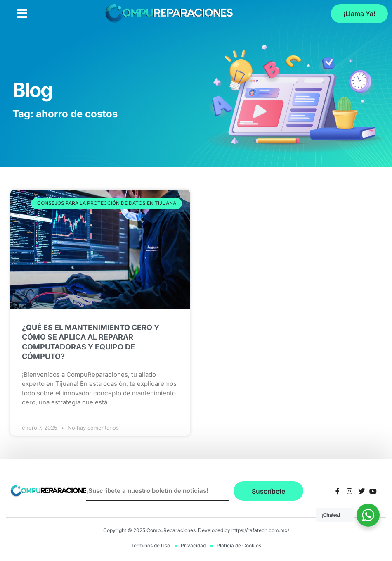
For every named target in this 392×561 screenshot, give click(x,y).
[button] (22, 14)
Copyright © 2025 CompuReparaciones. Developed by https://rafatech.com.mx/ (196, 530)
